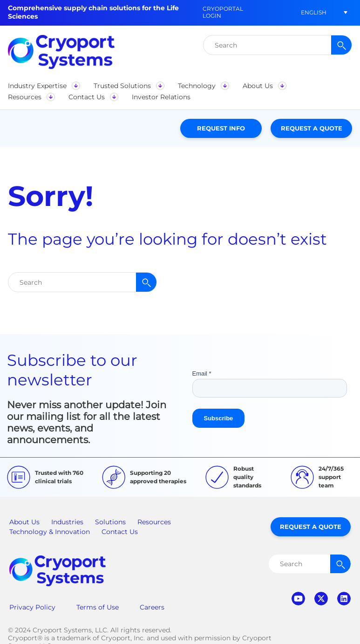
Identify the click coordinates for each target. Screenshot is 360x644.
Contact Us (120, 532)
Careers (152, 607)
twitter (321, 599)
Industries (67, 522)
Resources (154, 522)
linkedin (344, 599)
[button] (313, 12)
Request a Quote (312, 128)
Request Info (221, 128)
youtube (298, 599)
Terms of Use (98, 607)
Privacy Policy (32, 607)
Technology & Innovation (50, 532)
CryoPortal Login (223, 12)
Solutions (110, 522)
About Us (24, 522)
